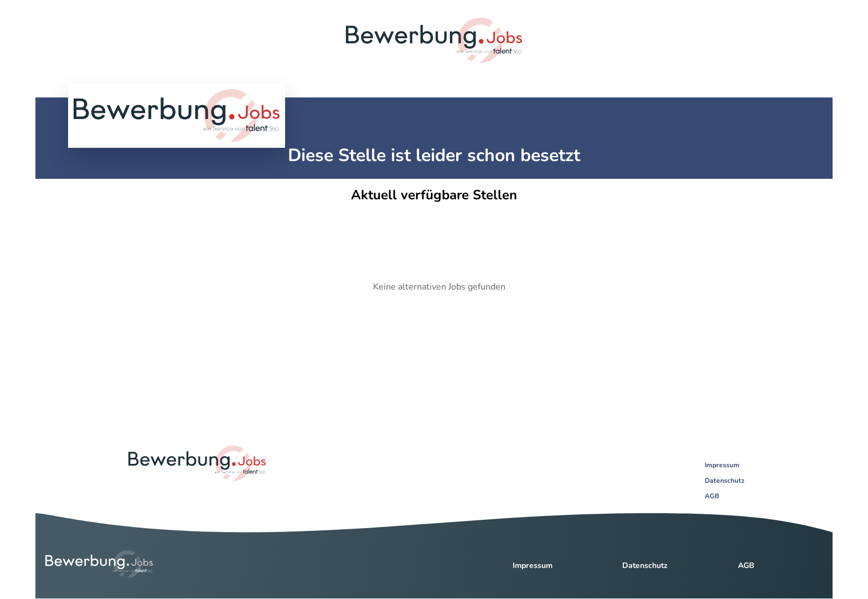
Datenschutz (725, 481)
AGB (712, 496)
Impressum (722, 465)
